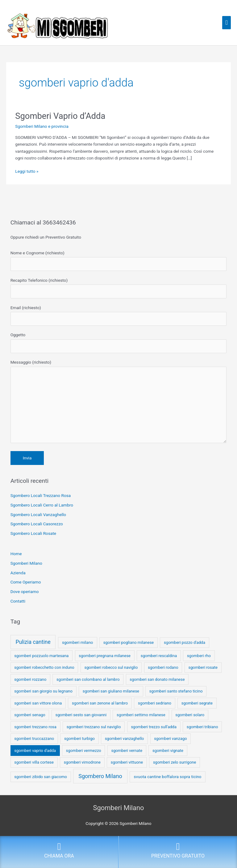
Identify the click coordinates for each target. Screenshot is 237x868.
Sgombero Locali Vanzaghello (38, 515)
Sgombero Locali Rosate (33, 533)
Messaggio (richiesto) (119, 403)
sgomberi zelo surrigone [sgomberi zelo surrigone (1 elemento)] (175, 762)
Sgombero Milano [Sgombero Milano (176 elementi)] (100, 776)
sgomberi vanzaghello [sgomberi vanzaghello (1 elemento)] (125, 739)
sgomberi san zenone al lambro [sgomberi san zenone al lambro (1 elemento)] (100, 703)
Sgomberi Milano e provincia (42, 126)
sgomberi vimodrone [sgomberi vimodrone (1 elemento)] (82, 762)
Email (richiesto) (119, 315)
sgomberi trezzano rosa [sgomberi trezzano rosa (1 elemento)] (35, 727)
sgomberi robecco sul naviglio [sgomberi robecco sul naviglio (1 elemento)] (111, 667)
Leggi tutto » (27, 171)
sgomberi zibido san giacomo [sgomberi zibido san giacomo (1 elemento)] (41, 777)
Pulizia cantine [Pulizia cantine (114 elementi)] (33, 642)
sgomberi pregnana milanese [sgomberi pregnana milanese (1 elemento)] (105, 656)
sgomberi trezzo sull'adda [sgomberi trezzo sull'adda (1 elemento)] (154, 727)
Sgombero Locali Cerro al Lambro (42, 505)
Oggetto (119, 343)
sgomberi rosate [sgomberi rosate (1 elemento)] (203, 667)
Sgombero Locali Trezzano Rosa (41, 495)
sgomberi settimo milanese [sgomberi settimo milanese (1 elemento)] (141, 715)
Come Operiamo (26, 582)
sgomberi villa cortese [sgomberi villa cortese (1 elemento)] (34, 762)
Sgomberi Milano (26, 563)
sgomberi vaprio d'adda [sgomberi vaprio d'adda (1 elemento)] (35, 751)
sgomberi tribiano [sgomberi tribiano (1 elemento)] (202, 727)
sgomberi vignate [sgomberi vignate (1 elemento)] (168, 751)
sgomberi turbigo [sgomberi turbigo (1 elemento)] (79, 739)
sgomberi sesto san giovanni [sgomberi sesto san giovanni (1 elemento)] (81, 715)
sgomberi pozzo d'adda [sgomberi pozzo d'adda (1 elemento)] (185, 642)
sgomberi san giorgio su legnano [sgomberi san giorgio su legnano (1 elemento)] (43, 691)
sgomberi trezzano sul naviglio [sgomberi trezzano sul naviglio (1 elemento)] (94, 727)
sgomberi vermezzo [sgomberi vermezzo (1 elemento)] (84, 751)
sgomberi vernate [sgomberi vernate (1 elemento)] (127, 751)
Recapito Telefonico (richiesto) (119, 288)
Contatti (18, 601)
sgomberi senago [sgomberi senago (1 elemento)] (30, 715)
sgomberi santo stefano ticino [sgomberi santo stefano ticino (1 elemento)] (176, 691)
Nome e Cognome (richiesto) (119, 261)
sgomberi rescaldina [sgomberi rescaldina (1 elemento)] (159, 656)
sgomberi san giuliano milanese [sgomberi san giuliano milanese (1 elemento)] (111, 691)
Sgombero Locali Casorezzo (37, 524)
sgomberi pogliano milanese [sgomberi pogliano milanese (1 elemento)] (129, 642)
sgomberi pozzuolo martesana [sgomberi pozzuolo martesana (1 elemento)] (41, 656)
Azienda (18, 573)
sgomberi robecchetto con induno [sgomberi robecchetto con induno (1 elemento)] (44, 667)
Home (16, 554)
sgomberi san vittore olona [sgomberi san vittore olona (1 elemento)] (38, 703)
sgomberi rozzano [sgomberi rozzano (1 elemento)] (30, 679)
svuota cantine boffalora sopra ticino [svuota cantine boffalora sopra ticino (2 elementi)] (168, 777)
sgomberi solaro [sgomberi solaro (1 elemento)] (190, 715)
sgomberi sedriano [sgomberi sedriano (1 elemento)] (155, 703)
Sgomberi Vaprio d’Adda (60, 116)
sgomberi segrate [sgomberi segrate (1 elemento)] (197, 703)
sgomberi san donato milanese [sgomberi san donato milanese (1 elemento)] (157, 679)
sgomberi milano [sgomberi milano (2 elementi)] (78, 642)
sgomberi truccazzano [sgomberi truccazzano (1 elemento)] (34, 739)
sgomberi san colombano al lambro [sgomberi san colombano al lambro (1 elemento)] (88, 679)
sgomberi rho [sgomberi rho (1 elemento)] (199, 656)
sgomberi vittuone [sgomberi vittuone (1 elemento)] (127, 762)
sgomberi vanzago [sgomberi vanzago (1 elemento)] (170, 739)
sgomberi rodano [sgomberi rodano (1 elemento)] (163, 667)
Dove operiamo (25, 591)
